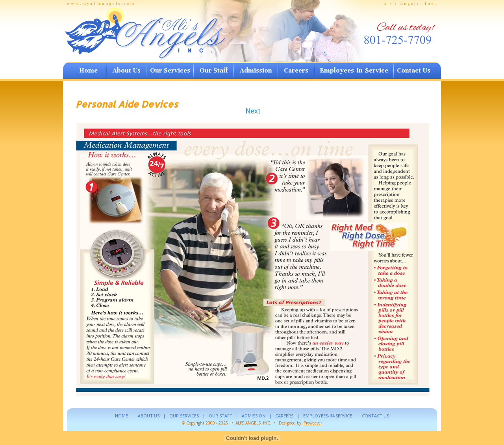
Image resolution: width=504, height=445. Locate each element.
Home (88, 70)
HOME (121, 416)
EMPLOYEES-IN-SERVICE (328, 416)
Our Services (170, 70)
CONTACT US (375, 416)
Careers (296, 70)
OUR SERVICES (184, 416)
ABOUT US (149, 416)
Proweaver (313, 423)
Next (253, 111)
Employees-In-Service (354, 70)
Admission (256, 70)
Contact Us (414, 70)
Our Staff (214, 70)
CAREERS (284, 416)
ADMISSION (254, 416)
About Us (127, 70)
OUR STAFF (220, 416)
